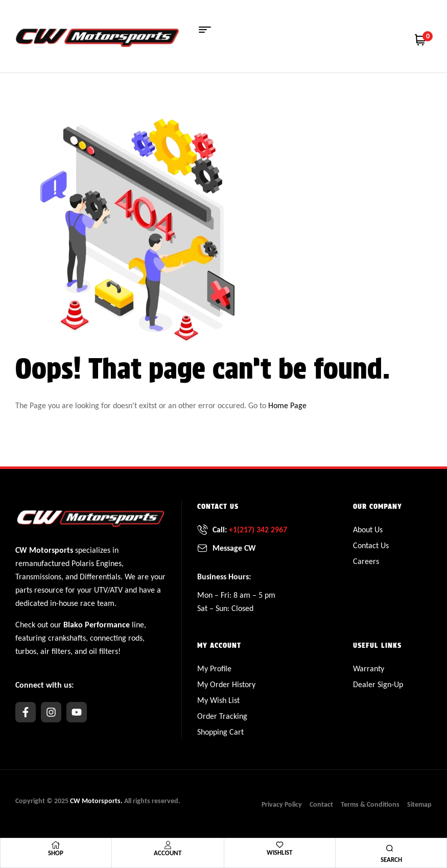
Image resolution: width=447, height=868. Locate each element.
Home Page (287, 405)
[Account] (168, 845)
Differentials (100, 577)
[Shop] (56, 845)
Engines (109, 563)
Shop (56, 853)
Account (168, 853)
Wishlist (279, 852)
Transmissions (38, 577)
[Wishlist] (280, 845)
